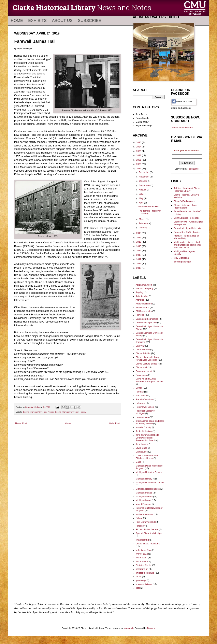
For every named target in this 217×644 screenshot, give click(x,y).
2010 (139, 268)
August (143, 190)
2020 (139, 164)
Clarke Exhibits (143, 353)
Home (17, 20)
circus (139, 576)
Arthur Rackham (144, 304)
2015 (139, 246)
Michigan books (143, 500)
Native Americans (144, 514)
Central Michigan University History (71, 412)
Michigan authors (144, 497)
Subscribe (90, 20)
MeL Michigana (181, 258)
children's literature (145, 573)
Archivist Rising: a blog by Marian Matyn (187, 237)
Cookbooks (141, 375)
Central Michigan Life (146, 323)
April (141, 203)
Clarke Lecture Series (146, 364)
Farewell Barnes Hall (149, 206)
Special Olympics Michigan (149, 533)
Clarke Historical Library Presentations (186, 206)
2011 (139, 263)
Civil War (140, 346)
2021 (139, 160)
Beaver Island (142, 307)
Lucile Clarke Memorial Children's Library (147, 457)
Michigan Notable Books (148, 489)
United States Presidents (148, 544)
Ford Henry (141, 396)
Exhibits (37, 20)
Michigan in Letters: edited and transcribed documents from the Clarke (187, 245)
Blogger (151, 628)
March (142, 219)
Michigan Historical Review (149, 472)
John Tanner (142, 444)
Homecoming (142, 417)
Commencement (144, 371)
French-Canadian (144, 399)
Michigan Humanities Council (150, 483)
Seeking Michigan (183, 262)
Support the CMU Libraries (187, 232)
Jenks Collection (144, 431)
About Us (62, 20)
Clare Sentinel (143, 349)
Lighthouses (142, 452)
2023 (139, 151)
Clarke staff (141, 367)
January (143, 228)
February (144, 223)
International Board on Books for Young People (150, 422)
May (141, 198)
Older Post (114, 423)
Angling (139, 292)
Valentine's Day (143, 550)
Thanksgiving (142, 540)
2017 (139, 238)
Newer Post (21, 423)
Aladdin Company (144, 288)
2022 (139, 155)
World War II (142, 561)
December (144, 172)
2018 (139, 233)
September (145, 185)
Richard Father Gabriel (147, 529)
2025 (139, 142)
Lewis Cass (141, 448)
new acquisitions (144, 584)
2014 (139, 251)
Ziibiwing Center (144, 565)
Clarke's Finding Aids (184, 201)
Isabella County (143, 427)
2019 (139, 169)
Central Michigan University (187, 228)
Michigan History (144, 479)
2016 (139, 242)
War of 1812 (142, 554)
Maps (138, 462)
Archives (140, 300)
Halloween (141, 403)
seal (138, 588)
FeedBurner (193, 169)
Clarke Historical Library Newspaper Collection (148, 359)
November (144, 177)
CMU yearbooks (144, 311)
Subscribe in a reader (182, 128)
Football (140, 392)
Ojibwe (139, 518)
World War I (141, 558)
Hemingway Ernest (145, 407)
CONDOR (141, 315)
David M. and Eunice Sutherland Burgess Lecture (149, 380)
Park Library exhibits (146, 522)
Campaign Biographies (147, 319)
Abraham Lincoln (144, 285)
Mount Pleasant (143, 504)
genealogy (141, 580)
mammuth (129, 628)
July (141, 194)
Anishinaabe (142, 296)
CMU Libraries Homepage (187, 218)
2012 (139, 259)
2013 (139, 255)
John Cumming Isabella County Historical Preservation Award (147, 438)
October (143, 181)
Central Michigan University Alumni (38, 412)
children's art (142, 569)
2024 (139, 147)
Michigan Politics (144, 493)
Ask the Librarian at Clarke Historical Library (187, 190)
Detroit (139, 388)
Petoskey (140, 526)
